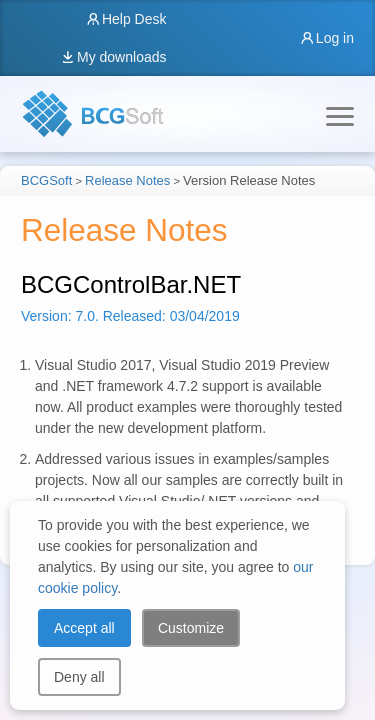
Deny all (79, 677)
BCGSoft (46, 180)
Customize (191, 628)
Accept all (84, 628)
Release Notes (127, 180)
